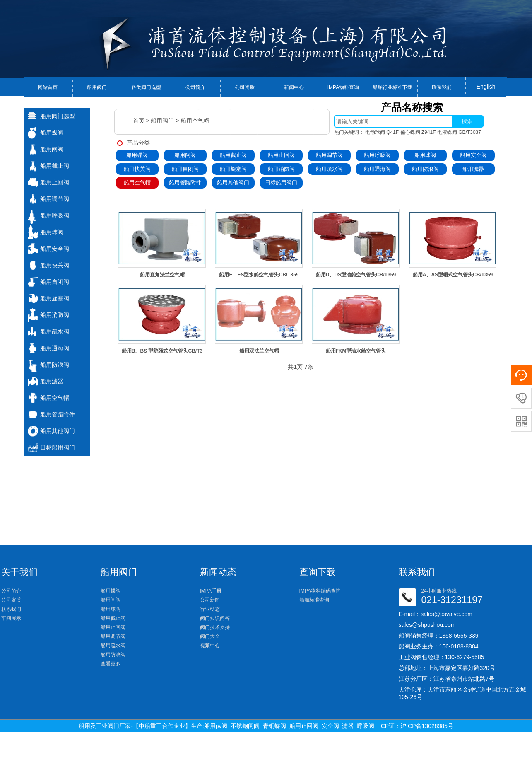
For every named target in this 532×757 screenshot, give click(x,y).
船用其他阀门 (233, 183)
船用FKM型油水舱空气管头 (356, 351)
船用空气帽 (195, 121)
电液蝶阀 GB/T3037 (459, 132)
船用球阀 (425, 155)
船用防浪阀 (425, 169)
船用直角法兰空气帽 (162, 275)
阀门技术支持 (215, 627)
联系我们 (442, 87)
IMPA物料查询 (343, 87)
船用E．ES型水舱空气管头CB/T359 (259, 275)
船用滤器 (473, 169)
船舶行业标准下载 (392, 87)
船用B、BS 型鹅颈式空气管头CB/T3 (162, 351)
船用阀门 (97, 87)
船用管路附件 (185, 183)
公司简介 (195, 87)
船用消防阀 (281, 169)
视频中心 (210, 646)
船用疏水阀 (329, 169)
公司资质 (245, 87)
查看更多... (113, 664)
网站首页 (48, 87)
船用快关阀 (137, 169)
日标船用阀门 (281, 183)
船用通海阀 (377, 169)
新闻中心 (294, 87)
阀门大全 (210, 636)
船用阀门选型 (58, 116)
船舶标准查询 (314, 600)
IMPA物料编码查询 (320, 591)
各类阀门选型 (146, 87)
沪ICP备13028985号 (427, 726)
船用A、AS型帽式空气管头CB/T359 (453, 275)
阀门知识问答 (215, 618)
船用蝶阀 (137, 155)
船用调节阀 (329, 155)
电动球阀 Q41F (382, 132)
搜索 (467, 121)
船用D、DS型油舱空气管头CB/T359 (356, 275)
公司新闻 (210, 600)
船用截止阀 (233, 155)
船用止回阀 (281, 155)
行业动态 (210, 609)
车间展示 (11, 618)
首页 (139, 121)
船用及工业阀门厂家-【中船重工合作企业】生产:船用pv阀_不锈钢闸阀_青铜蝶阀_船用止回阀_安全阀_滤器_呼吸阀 (226, 726)
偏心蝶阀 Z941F (418, 132)
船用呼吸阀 (377, 155)
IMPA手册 (211, 591)
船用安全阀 (473, 155)
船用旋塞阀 (233, 169)
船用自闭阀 (185, 169)
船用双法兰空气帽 (259, 351)
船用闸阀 (185, 155)
